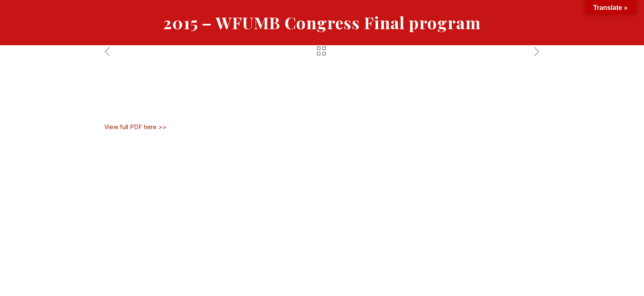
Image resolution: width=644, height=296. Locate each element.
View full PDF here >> (135, 127)
